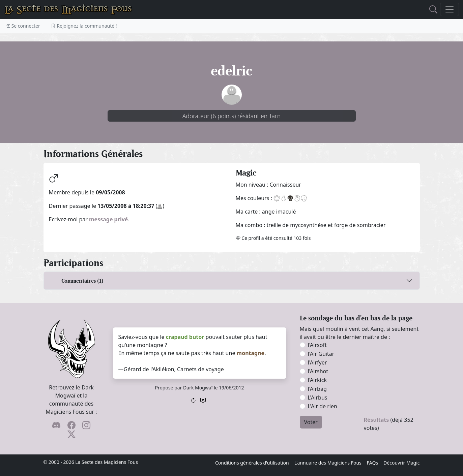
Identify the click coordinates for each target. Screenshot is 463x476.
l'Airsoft (317, 345)
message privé (108, 219)
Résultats (377, 420)
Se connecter (23, 26)
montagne (251, 353)
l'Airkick (317, 380)
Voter (311, 422)
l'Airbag (317, 389)
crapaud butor (185, 337)
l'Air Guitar (321, 354)
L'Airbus (318, 398)
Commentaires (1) (82, 281)
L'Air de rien (323, 406)
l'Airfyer (317, 362)
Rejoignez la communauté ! (84, 26)
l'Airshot (318, 371)
